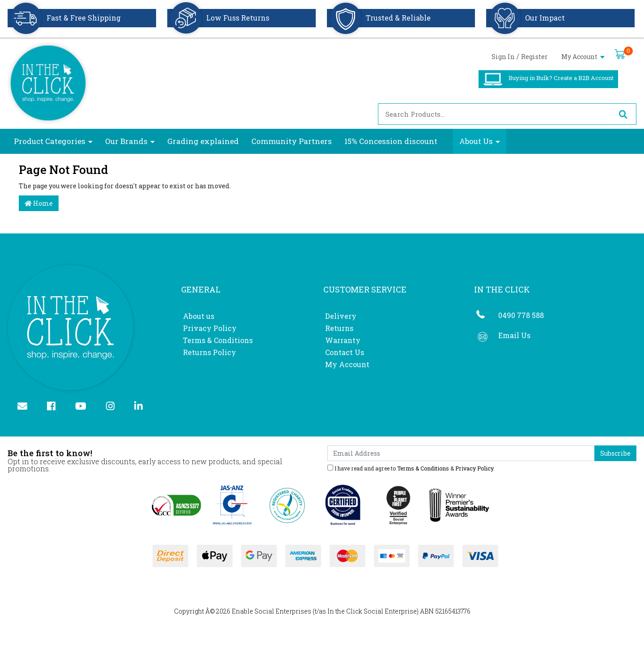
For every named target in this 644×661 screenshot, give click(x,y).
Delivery (341, 316)
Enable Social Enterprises (271, 611)
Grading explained (203, 141)
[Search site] (623, 114)
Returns (339, 328)
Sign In (503, 57)
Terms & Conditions (218, 340)
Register (534, 57)
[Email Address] (461, 453)
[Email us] (26, 407)
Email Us (514, 335)
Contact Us (345, 352)
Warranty (343, 340)
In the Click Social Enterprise (372, 611)
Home (39, 203)
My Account (583, 57)
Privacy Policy (210, 328)
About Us (476, 141)
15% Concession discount (391, 141)
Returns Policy (210, 352)
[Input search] (494, 114)
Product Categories (50, 141)
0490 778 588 (521, 315)
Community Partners (292, 141)
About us (199, 316)
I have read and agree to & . (411, 468)
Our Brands (126, 141)
